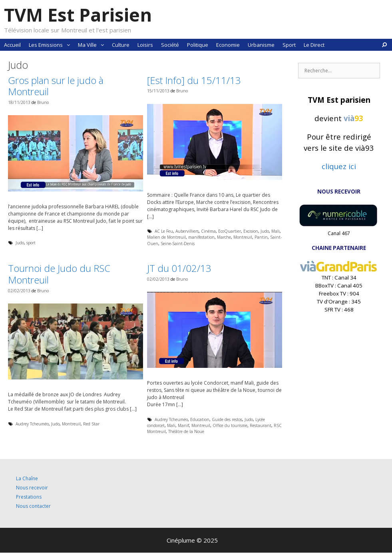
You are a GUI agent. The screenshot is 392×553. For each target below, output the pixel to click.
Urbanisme (261, 45)
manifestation (201, 237)
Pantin (261, 237)
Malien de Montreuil (166, 237)
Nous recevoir (32, 488)
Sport (289, 45)
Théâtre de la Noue (186, 431)
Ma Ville (93, 45)
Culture (121, 45)
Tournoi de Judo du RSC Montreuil (59, 274)
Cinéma (208, 231)
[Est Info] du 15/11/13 (194, 80)
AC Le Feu (164, 231)
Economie (228, 45)
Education (200, 419)
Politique (198, 45)
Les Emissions (51, 45)
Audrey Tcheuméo (32, 424)
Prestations (29, 497)
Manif (183, 425)
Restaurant (261, 425)
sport (31, 243)
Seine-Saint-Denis (178, 244)
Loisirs (145, 45)
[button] (68, 45)
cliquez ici (339, 166)
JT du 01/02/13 (179, 268)
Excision (251, 231)
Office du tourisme (230, 425)
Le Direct (314, 45)
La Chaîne (27, 478)
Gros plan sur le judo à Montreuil (56, 86)
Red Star (91, 424)
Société (170, 45)
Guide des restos (227, 419)
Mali (276, 231)
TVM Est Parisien (78, 15)
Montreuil (243, 237)
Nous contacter (33, 506)
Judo (20, 243)
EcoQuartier (230, 231)
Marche (224, 237)
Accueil (12, 45)
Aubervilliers (187, 231)
